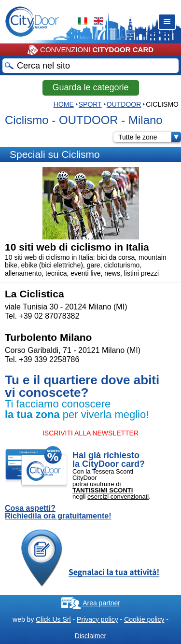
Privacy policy (97, 619)
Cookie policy (144, 619)
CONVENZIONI (90, 50)
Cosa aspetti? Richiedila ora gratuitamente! (58, 512)
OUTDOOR (124, 104)
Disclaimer (90, 636)
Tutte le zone (150, 137)
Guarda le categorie (90, 87)
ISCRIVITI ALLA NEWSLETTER (90, 433)
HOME (64, 104)
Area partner (90, 603)
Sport (90, 104)
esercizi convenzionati (118, 497)
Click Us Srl (53, 619)
